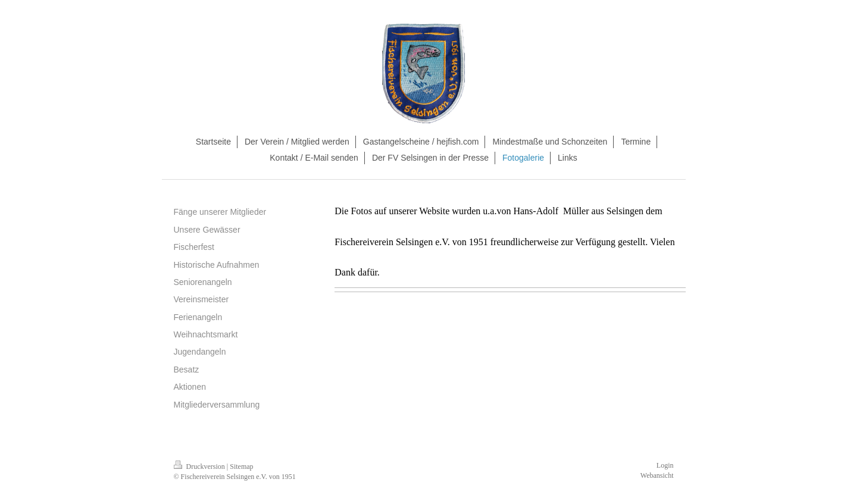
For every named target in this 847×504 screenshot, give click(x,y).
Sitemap (241, 467)
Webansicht (657, 475)
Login (665, 465)
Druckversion (200, 467)
